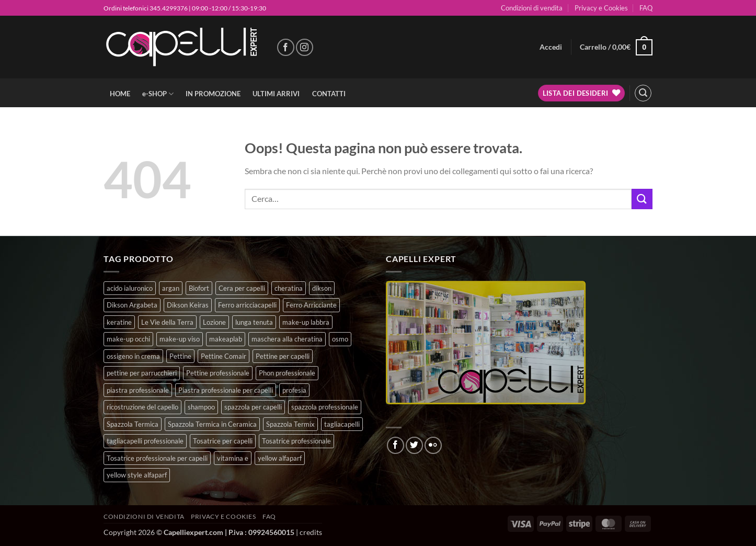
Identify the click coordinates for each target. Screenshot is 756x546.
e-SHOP (158, 94)
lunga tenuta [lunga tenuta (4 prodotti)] (254, 322)
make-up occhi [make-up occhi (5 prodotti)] (128, 339)
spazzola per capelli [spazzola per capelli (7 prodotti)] (253, 407)
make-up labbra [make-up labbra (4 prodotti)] (306, 322)
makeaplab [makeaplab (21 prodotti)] (226, 339)
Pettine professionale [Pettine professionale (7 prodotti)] (218, 373)
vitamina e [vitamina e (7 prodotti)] (233, 458)
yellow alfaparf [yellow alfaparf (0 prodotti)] (280, 458)
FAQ (646, 8)
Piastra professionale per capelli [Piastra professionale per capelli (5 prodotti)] (226, 390)
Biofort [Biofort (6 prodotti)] (199, 288)
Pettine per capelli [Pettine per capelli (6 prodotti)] (283, 356)
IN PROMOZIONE (213, 94)
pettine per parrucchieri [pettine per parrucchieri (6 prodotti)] (142, 373)
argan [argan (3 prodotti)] (171, 288)
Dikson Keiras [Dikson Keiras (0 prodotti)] (188, 305)
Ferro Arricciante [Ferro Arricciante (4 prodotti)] (311, 305)
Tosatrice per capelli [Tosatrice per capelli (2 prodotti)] (223, 441)
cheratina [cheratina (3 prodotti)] (289, 288)
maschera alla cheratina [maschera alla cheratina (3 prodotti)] (287, 339)
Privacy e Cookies (601, 8)
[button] (551, 47)
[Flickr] (433, 445)
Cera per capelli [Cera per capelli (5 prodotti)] (242, 288)
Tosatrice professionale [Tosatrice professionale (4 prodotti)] (296, 441)
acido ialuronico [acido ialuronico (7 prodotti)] (130, 288)
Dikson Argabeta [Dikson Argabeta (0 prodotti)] (132, 305)
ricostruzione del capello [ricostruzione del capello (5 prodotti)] (142, 407)
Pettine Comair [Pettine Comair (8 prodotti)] (224, 356)
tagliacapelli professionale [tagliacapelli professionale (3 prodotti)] (145, 441)
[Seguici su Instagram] (305, 47)
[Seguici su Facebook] (286, 47)
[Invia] (642, 199)
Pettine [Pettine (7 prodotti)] (180, 356)
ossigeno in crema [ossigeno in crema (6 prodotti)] (133, 356)
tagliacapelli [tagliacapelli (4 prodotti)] (342, 424)
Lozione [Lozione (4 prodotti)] (214, 322)
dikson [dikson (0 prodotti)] (322, 288)
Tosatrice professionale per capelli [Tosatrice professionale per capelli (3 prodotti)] (157, 458)
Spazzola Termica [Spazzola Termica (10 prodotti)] (133, 424)
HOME (120, 94)
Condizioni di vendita (532, 8)
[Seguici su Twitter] (414, 445)
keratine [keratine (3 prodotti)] (119, 322)
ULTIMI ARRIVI (276, 94)
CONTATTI (329, 94)
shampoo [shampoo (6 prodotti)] (201, 407)
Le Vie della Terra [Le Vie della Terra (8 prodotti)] (167, 322)
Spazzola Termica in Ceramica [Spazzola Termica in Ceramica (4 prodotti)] (212, 424)
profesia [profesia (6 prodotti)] (294, 390)
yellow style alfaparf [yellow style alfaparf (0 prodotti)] (137, 475)
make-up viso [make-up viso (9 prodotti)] (180, 339)
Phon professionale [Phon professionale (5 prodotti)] (287, 373)
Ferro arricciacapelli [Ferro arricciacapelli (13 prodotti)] (247, 305)
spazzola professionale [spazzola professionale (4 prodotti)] (325, 407)
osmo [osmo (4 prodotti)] (340, 339)
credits (311, 532)
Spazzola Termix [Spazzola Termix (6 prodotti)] (290, 424)
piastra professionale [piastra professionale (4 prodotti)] (138, 390)
